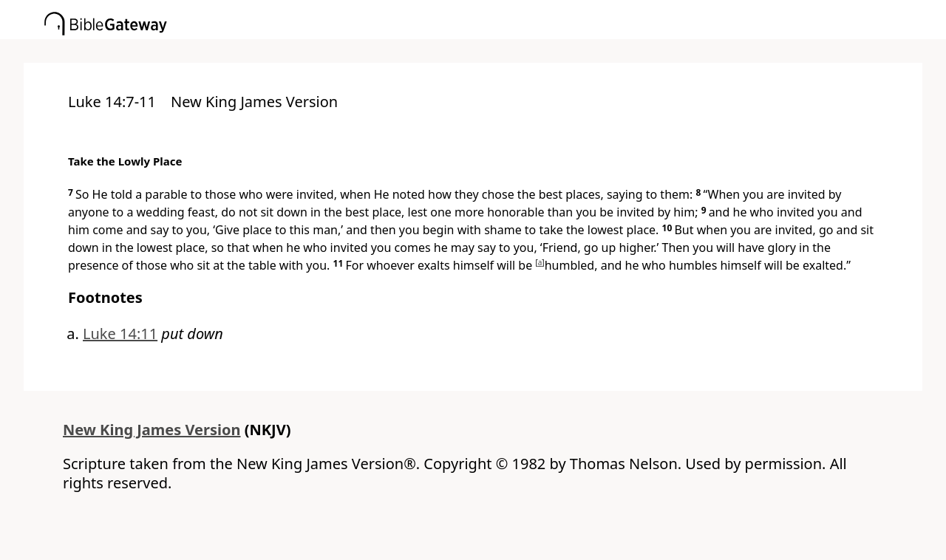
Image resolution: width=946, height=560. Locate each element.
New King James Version (152, 430)
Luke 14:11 (120, 334)
